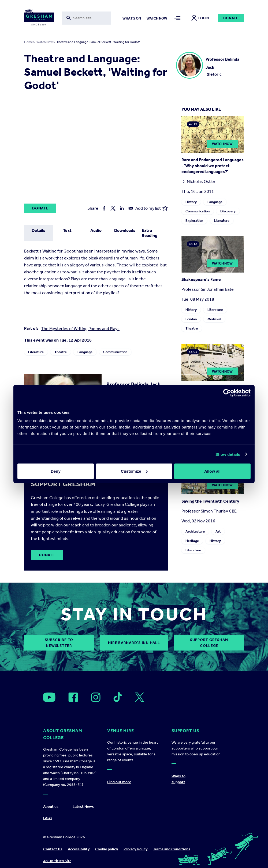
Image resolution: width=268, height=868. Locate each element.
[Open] (49, 697)
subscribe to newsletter (59, 643)
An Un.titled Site (57, 861)
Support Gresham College (209, 643)
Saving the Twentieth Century (210, 501)
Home (28, 42)
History (191, 202)
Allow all (212, 471)
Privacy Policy (136, 849)
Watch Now (45, 42)
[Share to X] (113, 208)
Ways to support (178, 779)
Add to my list (152, 208)
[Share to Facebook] (104, 208)
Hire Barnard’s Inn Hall (134, 643)
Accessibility (79, 849)
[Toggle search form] (87, 18)
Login (200, 18)
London (191, 319)
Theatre (61, 352)
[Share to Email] (131, 208)
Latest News (83, 807)
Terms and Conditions (172, 849)
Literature (36, 352)
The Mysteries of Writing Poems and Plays (80, 329)
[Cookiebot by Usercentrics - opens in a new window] (227, 393)
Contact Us (53, 849)
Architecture (195, 531)
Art (218, 531)
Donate (231, 18)
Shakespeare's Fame (201, 279)
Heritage (192, 541)
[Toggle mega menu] (177, 18)
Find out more (119, 782)
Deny (56, 471)
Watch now (157, 18)
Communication (115, 352)
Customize (134, 471)
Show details (228, 454)
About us (51, 807)
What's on (132, 18)
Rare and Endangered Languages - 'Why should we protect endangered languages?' (213, 166)
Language (85, 352)
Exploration (194, 221)
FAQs (48, 818)
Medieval (214, 319)
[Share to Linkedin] (122, 208)
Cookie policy (107, 849)
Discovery (228, 211)
